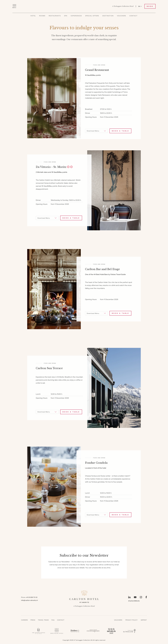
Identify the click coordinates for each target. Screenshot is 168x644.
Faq (53, 620)
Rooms (42, 16)
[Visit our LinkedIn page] (129, 597)
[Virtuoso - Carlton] (130, 631)
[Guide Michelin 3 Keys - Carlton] (111, 631)
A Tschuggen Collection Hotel (123, 6)
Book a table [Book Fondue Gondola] (120, 515)
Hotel (33, 16)
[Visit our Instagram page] (141, 597)
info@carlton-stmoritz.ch (29, 600)
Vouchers (121, 16)
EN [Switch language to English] (140, 6)
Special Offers (92, 16)
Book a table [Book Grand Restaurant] (120, 131)
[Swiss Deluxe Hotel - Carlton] (57, 631)
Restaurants (55, 16)
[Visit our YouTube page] (135, 597)
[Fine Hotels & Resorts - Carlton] (93, 631)
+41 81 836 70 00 (32, 597)
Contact (133, 16)
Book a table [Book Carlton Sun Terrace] (71, 412)
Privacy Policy (132, 620)
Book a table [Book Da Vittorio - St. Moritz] (71, 218)
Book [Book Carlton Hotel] (150, 6)
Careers (24, 620)
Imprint (144, 620)
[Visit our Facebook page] (146, 597)
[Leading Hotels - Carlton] (38, 631)
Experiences (76, 16)
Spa (66, 16)
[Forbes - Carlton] (75, 631)
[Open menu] (14, 6)
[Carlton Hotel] (84, 6)
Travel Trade (43, 620)
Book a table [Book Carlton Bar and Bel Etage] (120, 313)
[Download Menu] (96, 131)
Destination (108, 16)
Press (33, 620)
